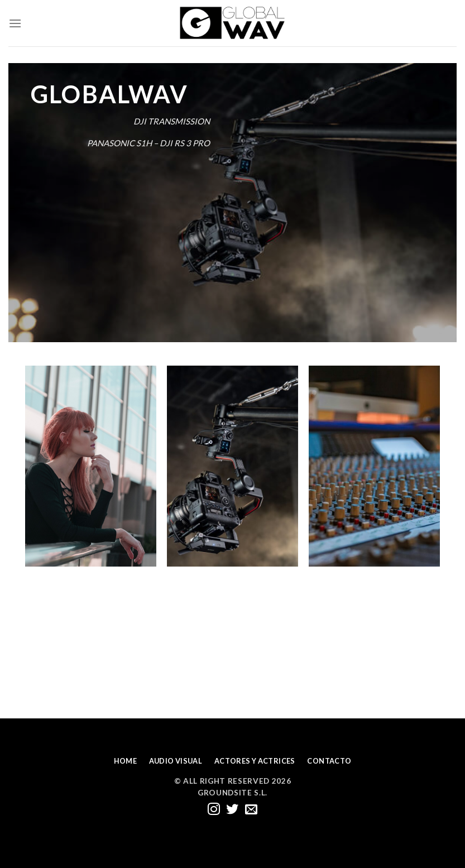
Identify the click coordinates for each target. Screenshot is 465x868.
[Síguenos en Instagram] (214, 810)
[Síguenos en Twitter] (232, 810)
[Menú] (15, 23)
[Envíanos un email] (251, 810)
